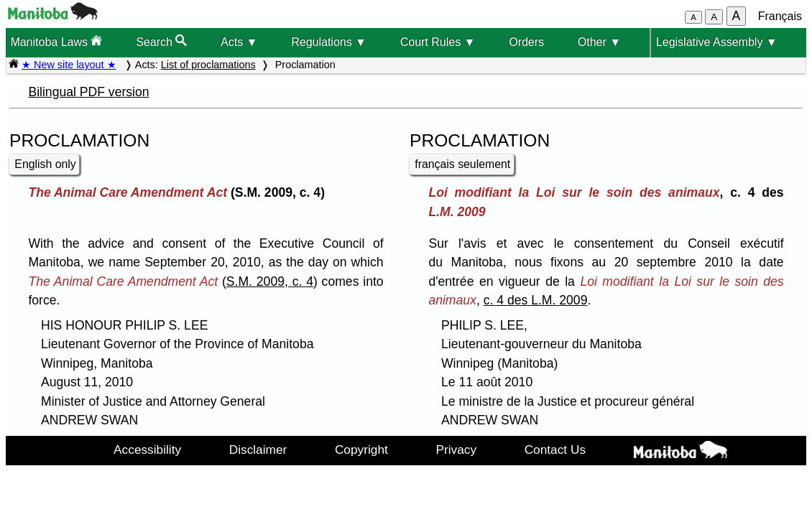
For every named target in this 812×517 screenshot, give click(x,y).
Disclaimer (258, 450)
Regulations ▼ (329, 42)
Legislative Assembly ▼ (717, 42)
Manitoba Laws (56, 41)
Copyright (361, 450)
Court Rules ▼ (438, 42)
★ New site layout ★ (69, 65)
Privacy (456, 450)
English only (45, 164)
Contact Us (555, 450)
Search (161, 41)
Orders (526, 42)
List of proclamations (208, 65)
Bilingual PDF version (88, 92)
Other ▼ (599, 42)
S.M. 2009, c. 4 (270, 281)
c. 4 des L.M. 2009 (536, 300)
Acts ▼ (239, 42)
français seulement (462, 164)
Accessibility (147, 450)
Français (780, 16)
